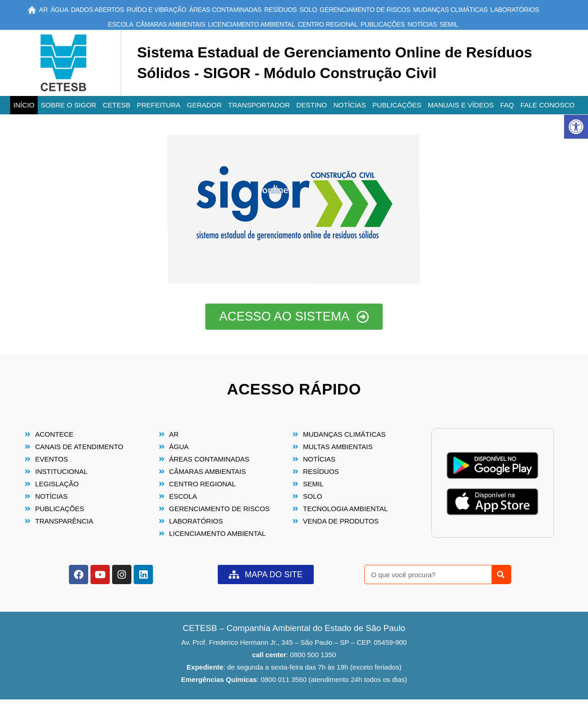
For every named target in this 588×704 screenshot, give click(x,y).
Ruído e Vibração (157, 10)
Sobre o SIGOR (69, 105)
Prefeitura (159, 105)
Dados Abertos (97, 10)
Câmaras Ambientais (171, 24)
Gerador (204, 105)
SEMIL (449, 24)
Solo (308, 10)
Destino (312, 105)
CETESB (117, 105)
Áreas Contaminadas (226, 10)
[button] (576, 127)
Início (24, 105)
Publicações (383, 24)
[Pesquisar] (501, 574)
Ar (43, 10)
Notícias (422, 24)
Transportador (259, 105)
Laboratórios (515, 10)
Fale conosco (548, 105)
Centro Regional (328, 24)
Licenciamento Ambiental (252, 24)
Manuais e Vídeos (461, 105)
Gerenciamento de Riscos (365, 10)
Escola (121, 24)
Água (59, 10)
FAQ (507, 105)
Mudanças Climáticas (450, 10)
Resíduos (280, 10)
